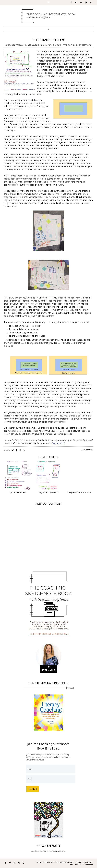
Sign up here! (58, 443)
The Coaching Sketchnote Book (63, 45)
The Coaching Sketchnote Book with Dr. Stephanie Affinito (67, 862)
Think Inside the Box (48, 40)
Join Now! (33, 789)
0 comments (87, 450)
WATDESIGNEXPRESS (85, 864)
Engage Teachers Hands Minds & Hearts (27, 45)
